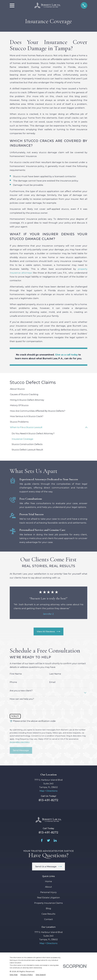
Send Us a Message (48, 867)
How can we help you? (22, 699)
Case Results (48, 914)
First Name (16, 674)
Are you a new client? (21, 691)
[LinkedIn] (55, 840)
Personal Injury (48, 892)
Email (52, 682)
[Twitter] (48, 840)
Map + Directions (48, 791)
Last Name (55, 674)
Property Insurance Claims (48, 903)
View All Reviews (48, 631)
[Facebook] (42, 840)
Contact (48, 919)
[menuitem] (48, 389)
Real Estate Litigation (48, 898)
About (48, 887)
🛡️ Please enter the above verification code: (33, 721)
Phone (13, 682)
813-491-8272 (48, 800)
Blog (48, 909)
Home (48, 881)
